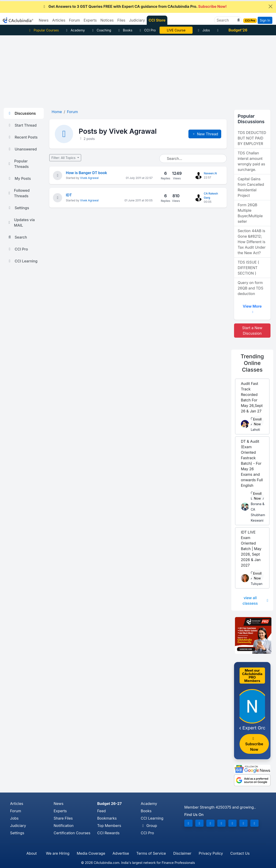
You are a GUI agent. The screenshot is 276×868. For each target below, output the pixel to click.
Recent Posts (22, 137)
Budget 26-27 (109, 804)
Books (125, 30)
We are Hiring (58, 853)
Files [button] (121, 20)
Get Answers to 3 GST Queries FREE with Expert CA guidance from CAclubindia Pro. (134, 6)
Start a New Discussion (252, 331)
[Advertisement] (138, 70)
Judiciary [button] (137, 20)
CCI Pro (147, 30)
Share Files (63, 818)
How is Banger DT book (86, 173)
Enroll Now (257, 422)
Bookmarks (107, 818)
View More (252, 308)
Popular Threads (18, 164)
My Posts (19, 178)
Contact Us (240, 853)
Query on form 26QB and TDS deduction (251, 288)
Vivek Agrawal (89, 178)
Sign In (265, 20)
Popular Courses (43, 30)
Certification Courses (72, 833)
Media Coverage (91, 853)
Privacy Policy (211, 853)
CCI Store (157, 20)
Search (17, 237)
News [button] (44, 20)
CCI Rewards (108, 833)
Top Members (109, 826)
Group (149, 826)
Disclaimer (182, 853)
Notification (64, 826)
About (32, 853)
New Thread (205, 134)
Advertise (121, 853)
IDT (69, 195)
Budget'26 (238, 30)
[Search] (226, 20)
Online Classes (252, 363)
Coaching (101, 30)
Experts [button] (90, 20)
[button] (238, 20)
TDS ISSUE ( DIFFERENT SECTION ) (248, 268)
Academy (75, 30)
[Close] (270, 6)
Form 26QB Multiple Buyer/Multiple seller (250, 213)
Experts (60, 811)
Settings (18, 208)
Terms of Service (151, 853)
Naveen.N (210, 173)
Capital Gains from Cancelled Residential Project (251, 187)
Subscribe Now (254, 744)
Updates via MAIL (21, 223)
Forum (16, 811)
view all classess (256, 601)
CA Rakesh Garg (211, 196)
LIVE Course (176, 30)
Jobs (203, 30)
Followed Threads (18, 193)
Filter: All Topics (64, 158)
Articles (17, 804)
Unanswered (22, 149)
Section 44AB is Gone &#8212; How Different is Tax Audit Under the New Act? (252, 242)
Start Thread (22, 125)
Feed (101, 811)
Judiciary (18, 826)
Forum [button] (75, 20)
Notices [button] (107, 20)
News (59, 804)
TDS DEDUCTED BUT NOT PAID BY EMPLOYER (252, 138)
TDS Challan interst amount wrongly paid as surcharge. (251, 161)
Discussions (22, 113)
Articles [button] (59, 20)
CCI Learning (22, 261)
